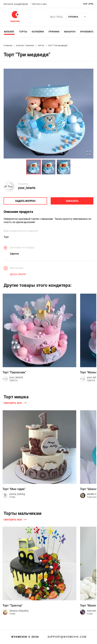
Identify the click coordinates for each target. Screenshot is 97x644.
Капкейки (38, 32)
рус (91, 4)
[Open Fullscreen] (88, 153)
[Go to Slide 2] (49, 167)
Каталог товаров (25, 46)
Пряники (54, 32)
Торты (23, 32)
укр (85, 4)
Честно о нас (39, 4)
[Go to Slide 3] (64, 167)
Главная (8, 46)
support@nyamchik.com (67, 637)
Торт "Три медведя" (58, 46)
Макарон (70, 32)
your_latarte (27, 188)
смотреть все (13, 403)
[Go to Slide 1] (34, 167)
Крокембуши (88, 32)
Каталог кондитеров (16, 4)
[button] (48, 114)
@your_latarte (18, 274)
